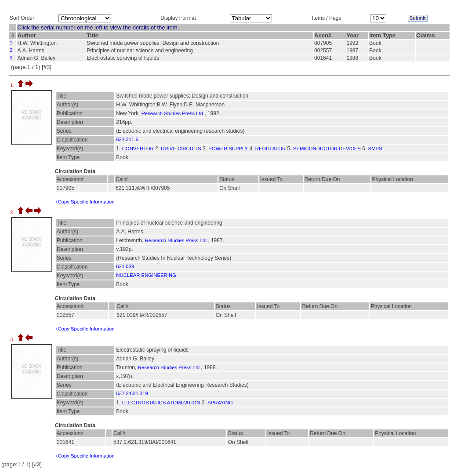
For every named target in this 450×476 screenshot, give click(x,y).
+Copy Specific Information (85, 202)
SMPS (375, 149)
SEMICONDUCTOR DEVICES (327, 149)
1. (13, 85)
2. (13, 212)
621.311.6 (127, 139)
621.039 (125, 266)
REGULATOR (270, 149)
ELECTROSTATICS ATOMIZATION (161, 403)
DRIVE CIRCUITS (181, 149)
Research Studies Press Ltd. (173, 113)
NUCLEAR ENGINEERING (146, 275)
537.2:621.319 (132, 393)
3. (13, 339)
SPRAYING (220, 403)
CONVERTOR (138, 149)
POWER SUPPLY (228, 149)
